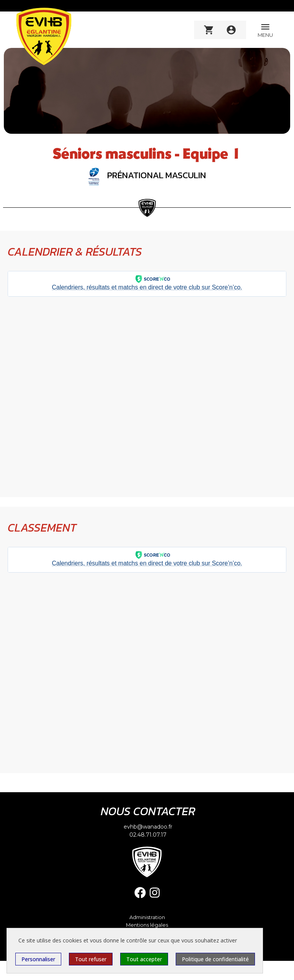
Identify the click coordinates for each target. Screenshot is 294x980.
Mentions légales (147, 925)
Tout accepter (144, 959)
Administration (147, 917)
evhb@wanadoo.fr (148, 827)
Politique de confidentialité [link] (215, 959)
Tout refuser (91, 959)
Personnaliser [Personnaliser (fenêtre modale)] (38, 959)
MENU (265, 30)
